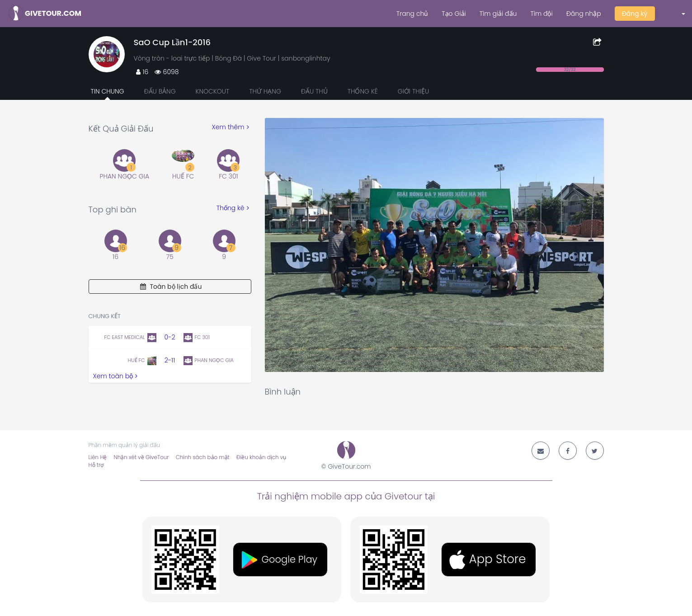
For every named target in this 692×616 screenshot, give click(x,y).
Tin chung (108, 91)
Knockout (212, 91)
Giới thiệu (413, 91)
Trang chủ (412, 14)
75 (169, 257)
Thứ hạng (265, 91)
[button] (677, 14)
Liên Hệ (98, 457)
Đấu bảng (160, 91)
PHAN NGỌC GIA (125, 176)
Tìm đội (541, 14)
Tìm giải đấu (498, 14)
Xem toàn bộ (115, 376)
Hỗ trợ (96, 465)
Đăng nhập (584, 14)
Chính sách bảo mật (203, 457)
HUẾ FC (183, 176)
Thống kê (363, 91)
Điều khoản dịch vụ (261, 457)
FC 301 (228, 176)
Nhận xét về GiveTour (141, 457)
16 (115, 257)
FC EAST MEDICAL (124, 337)
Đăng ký (635, 14)
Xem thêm (231, 127)
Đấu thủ (314, 91)
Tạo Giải (454, 14)
